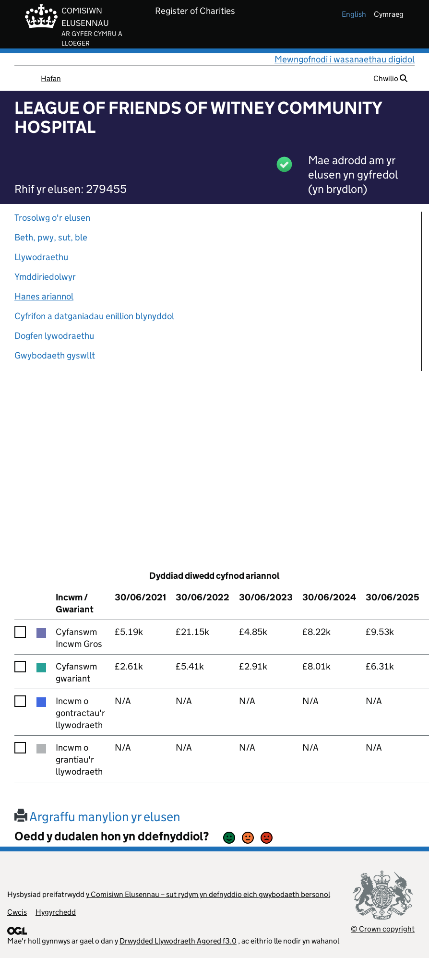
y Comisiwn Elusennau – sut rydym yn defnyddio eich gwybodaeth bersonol (208, 894)
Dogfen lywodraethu (54, 336)
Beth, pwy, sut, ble (51, 237)
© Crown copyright (383, 929)
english (354, 14)
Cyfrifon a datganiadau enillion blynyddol (94, 316)
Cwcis (17, 912)
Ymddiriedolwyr (45, 277)
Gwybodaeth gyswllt (55, 355)
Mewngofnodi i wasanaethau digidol (345, 59)
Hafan (51, 78)
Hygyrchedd (56, 912)
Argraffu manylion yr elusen (97, 817)
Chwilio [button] (390, 78)
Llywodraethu (41, 257)
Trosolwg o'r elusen (52, 218)
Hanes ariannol (44, 296)
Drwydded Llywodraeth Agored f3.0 (178, 941)
